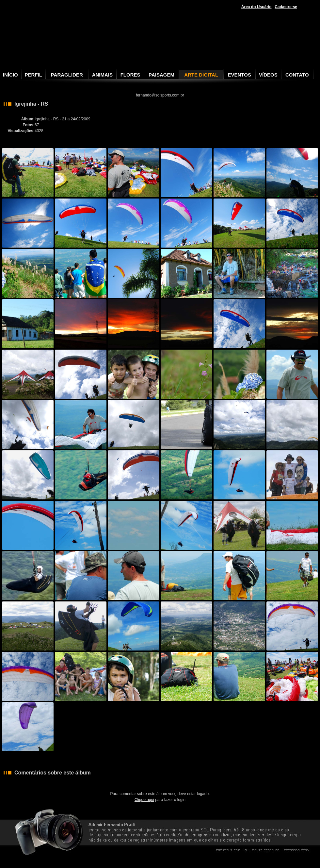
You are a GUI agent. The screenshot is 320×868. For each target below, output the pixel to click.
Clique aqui (144, 800)
